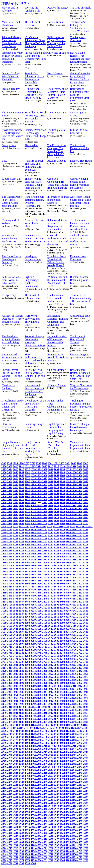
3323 (27, 569)
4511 (45, 806)
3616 (74, 626)
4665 (68, 836)
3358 (56, 575)
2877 (56, 478)
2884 (10, 481)
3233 (27, 550)
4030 (39, 710)
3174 (33, 538)
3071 (51, 517)
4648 (56, 833)
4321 (74, 767)
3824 (62, 668)
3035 (16, 511)
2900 (16, 484)
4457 (80, 794)
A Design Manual (57, 385)
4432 (21, 791)
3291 (16, 562)
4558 (56, 815)
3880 (39, 680)
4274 (62, 758)
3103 (62, 523)
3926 (45, 689)
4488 (86, 800)
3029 (68, 508)
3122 (84, 526)
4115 (9, 728)
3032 (86, 508)
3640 (39, 632)
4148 (27, 734)
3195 (68, 541)
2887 (27, 481)
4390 (39, 782)
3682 (21, 641)
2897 (86, 481)
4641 (16, 833)
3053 (33, 514)
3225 (68, 547)
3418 (56, 587)
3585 (68, 620)
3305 (10, 565)
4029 (33, 710)
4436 (45, 791)
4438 (56, 791)
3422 (80, 587)
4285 (39, 761)
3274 (4, 559)
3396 (16, 584)
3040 (45, 511)
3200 (10, 544)
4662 (51, 836)
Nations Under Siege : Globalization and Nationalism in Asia (58, 405)
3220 (39, 547)
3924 (33, 689)
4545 (68, 812)
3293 (27, 562)
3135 (68, 529)
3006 (21, 505)
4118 (27, 728)
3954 (33, 695)
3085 (45, 520)
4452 (51, 794)
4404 (33, 785)
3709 (4, 647)
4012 (21, 707)
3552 (51, 614)
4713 (85, 845)
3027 (56, 508)
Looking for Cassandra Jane (33, 258)
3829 (4, 671)
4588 (56, 821)
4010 (10, 707)
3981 (16, 701)
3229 (4, 550)
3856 (74, 674)
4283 (27, 761)
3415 (39, 587)
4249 (4, 755)
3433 (56, 590)
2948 (33, 493)
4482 (51, 800)
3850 (39, 674)
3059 (68, 514)
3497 (80, 602)
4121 (44, 728)
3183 (86, 538)
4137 (51, 731)
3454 (4, 596)
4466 (45, 797)
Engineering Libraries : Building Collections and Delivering (58, 320)
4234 (4, 752)
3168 (86, 535)
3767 (80, 656)
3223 (56, 547)
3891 (16, 683)
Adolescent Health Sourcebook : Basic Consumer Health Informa (80, 201)
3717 (50, 647)
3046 (80, 511)
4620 (68, 827)
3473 (27, 599)
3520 (39, 608)
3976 (74, 698)
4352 (80, 773)
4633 (56, 830)
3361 (74, 575)
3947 (80, 692)
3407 (80, 584)
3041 (51, 511)
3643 (56, 632)
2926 (80, 487)
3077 (86, 517)
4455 (68, 794)
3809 (62, 665)
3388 (56, 581)
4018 (56, 707)
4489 (4, 803)
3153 (86, 532)
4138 (56, 731)
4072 (21, 719)
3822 (51, 668)
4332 (51, 770)
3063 (4, 517)
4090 (39, 722)
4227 (51, 749)
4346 (45, 773)
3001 (80, 502)
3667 (21, 638)
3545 (10, 614)
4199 (62, 743)
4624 (4, 830)
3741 (16, 653)
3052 (27, 514)
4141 (74, 731)
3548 (27, 614)
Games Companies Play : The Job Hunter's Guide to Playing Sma (80, 78)
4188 (86, 740)
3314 (62, 565)
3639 (33, 632)
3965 (10, 698)
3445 (39, 593)
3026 (51, 508)
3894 (33, 683)
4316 (45, 767)
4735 (39, 851)
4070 (10, 719)
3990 (68, 701)
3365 (10, 578)
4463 (27, 797)
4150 (39, 734)
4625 (10, 830)
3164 (62, 535)
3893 (27, 683)
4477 (21, 800)
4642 (21, 833)
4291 (74, 761)
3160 (39, 535)
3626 (45, 629)
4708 (56, 845)
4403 (27, 785)
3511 (74, 605)
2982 (56, 499)
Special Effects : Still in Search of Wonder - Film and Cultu (12, 374)
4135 (39, 731)
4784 (62, 860)
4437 (51, 791)
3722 (80, 647)
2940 (74, 490)
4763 (27, 857)
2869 (10, 478)
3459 (33, 596)
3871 (74, 677)
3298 (56, 562)
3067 (27, 517)
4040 (10, 713)
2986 (80, 499)
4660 (39, 836)
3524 (62, 608)
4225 (39, 749)
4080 (68, 719)
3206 (45, 544)
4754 (62, 854)
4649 (62, 833)
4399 (4, 785)
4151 (45, 734)
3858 (86, 674)
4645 (39, 833)
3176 (45, 538)
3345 (68, 572)
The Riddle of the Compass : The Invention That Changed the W (57, 150)
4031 (45, 710)
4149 (33, 734)
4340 (10, 773)
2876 (51, 478)
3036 (21, 511)
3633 (86, 629)
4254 (33, 755)
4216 (74, 746)
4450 (39, 794)
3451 (74, 593)
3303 (86, 562)
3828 (86, 668)
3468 (86, 596)
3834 (33, 671)
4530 (68, 809)
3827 (80, 668)
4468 (56, 797)
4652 (80, 833)
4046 (45, 713)
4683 (86, 839)
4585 (39, 821)
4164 (33, 737)
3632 (80, 629)
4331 (45, 770)
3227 (80, 547)
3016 (80, 505)
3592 (21, 623)
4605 (68, 824)
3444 (33, 593)
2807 (85, 463)
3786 (16, 662)
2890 (45, 481)
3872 (80, 677)
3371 (45, 578)
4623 (85, 827)
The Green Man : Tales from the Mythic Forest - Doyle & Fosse (57, 299)
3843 (86, 671)
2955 (74, 493)
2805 (74, 463)
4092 (51, 722)
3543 (86, 611)
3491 (45, 602)
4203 (86, 743)
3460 (39, 596)
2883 (4, 481)
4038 (86, 710)
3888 (86, 680)
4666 (74, 836)
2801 (50, 463)
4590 (68, 821)
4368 (86, 776)
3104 (68, 523)
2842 (27, 472)
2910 (74, 484)
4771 (74, 857)
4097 (80, 722)
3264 (33, 556)
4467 (51, 797)
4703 (27, 845)
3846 (16, 674)
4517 (80, 806)
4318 (56, 767)
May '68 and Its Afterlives (10, 9)
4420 (39, 788)
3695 (10, 644)
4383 (86, 779)
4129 (4, 731)
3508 (56, 605)
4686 (16, 842)
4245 (68, 752)
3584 (62, 620)
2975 (16, 499)
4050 (68, 713)
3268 (56, 556)
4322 (80, 767)
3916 (74, 686)
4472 (80, 797)
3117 (55, 526)
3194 (62, 541)
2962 (27, 496)
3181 (74, 538)
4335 (68, 770)
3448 (56, 593)
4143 (86, 731)
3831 (16, 671)
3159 (33, 535)
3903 (86, 683)
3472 (21, 599)
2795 (15, 463)
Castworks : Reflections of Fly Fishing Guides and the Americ (58, 240)
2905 (45, 484)
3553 (56, 614)
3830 (10, 671)
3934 (4, 692)
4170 (68, 737)
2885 (16, 481)
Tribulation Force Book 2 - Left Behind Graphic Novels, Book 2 (57, 261)
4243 (56, 752)
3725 (10, 650)
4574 (62, 818)
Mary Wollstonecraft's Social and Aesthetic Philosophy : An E (36, 359)
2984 (68, 499)
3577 (21, 620)
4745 (10, 854)
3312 (50, 565)
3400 (39, 584)
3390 (68, 581)
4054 (4, 716)
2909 (68, 484)
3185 (10, 541)
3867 (51, 677)
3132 (51, 529)
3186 (16, 541)
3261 (16, 556)
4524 (33, 809)
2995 (45, 502)
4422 (51, 788)
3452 (80, 593)
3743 (27, 653)
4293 (86, 761)
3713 (27, 647)
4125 (67, 728)
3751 (74, 653)
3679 (4, 641)
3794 (62, 662)
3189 (33, 541)
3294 (33, 562)
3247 (21, 553)
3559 (4, 617)
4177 (21, 740)
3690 (68, 641)
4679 (62, 839)
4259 (62, 755)
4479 (33, 800)
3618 (85, 626)
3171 (16, 538)
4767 (51, 857)
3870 (68, 677)
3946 (74, 692)
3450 (68, 593)
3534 (33, 611)
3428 (27, 590)
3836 (45, 671)
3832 (21, 671)
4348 (56, 773)
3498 (86, 602)
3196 (74, 541)
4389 (33, 782)
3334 (4, 572)
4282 (21, 761)
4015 (39, 707)
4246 (74, 752)
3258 (86, 553)
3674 (62, 638)
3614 (62, 626)
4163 (27, 737)
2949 (39, 493)
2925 (74, 487)
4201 (74, 743)
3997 (21, 704)
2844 (39, 472)
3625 (39, 629)
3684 (33, 641)
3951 (16, 695)
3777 (51, 659)
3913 (56, 686)
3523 (56, 608)
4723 (56, 848)
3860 (10, 677)
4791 (16, 863)
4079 (62, 719)
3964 (4, 698)
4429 (4, 791)
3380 (10, 581)
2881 (80, 478)
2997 (56, 502)
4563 (86, 815)
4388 (27, 782)
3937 (21, 692)
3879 (33, 680)
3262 (21, 556)
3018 (4, 508)
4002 (51, 704)
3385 (39, 581)
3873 (86, 677)
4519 (4, 809)
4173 (86, 737)
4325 (10, 770)
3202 (21, 544)
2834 (68, 469)
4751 (45, 854)
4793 (27, 863)
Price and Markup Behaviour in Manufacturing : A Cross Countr (12, 42)
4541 (45, 812)
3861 (16, 677)
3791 (45, 662)
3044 (68, 511)
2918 (33, 487)
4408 (56, 785)
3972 (51, 698)
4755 (68, 854)
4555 (39, 815)
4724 (62, 848)
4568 (27, 818)
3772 (21, 659)
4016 (45, 707)
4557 (51, 815)
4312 (21, 767)
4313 (27, 767)
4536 (16, 812)
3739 (4, 653)
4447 (21, 794)
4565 (10, 818)
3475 (39, 599)
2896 (80, 481)
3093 (4, 523)
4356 (16, 776)
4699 (4, 845)
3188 (27, 541)
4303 (56, 764)
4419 (33, 788)
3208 (56, 544)
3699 (33, 644)
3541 (74, 611)
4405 (39, 785)
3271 (74, 556)
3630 (68, 629)
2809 (10, 466)
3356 (45, 575)
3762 (51, 656)
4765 (39, 857)
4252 (21, 755)
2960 (16, 496)
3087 (56, 520)
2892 (56, 481)
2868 (4, 478)
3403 (56, 584)
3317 (80, 565)
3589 (4, 623)
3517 (21, 608)
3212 (80, 544)
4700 (10, 845)
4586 (45, 821)
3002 (86, 502)
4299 (33, 764)
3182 (80, 538)
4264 (4, 758)
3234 (33, 550)
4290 (68, 761)
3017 (85, 505)
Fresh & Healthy (11, 89)
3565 (39, 617)
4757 (80, 854)
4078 (56, 719)
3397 (21, 584)
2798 (33, 463)
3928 (56, 689)
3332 (80, 569)
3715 (39, 647)
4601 (45, 824)
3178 (56, 538)
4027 (21, 710)
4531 (74, 809)
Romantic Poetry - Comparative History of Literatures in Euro (35, 341)
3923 (27, 689)
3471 (16, 599)
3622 (21, 629)
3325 (39, 569)
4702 (21, 845)
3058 (62, 514)
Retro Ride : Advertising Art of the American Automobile (34, 78)
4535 (10, 812)
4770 (68, 857)
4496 (45, 803)
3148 (56, 532)
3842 (80, 671)
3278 (27, 559)
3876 (16, 680)
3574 (4, 620)
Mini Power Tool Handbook (11, 23)
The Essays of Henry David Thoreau (78, 339)
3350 (10, 575)
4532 (80, 809)
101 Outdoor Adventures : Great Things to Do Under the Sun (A (35, 42)
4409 (62, 785)
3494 (62, 602)
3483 (86, 599)
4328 (27, 770)
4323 (85, 767)
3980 (10, 701)
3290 (10, 562)
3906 (16, 686)
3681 (16, 641)
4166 (45, 737)
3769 (4, 659)
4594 (4, 824)
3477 (51, 599)
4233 (86, 749)
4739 (62, 851)
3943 (56, 692)
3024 (39, 508)
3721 (74, 647)
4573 (56, 818)
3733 (56, 650)
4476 (16, 800)
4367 (80, 776)
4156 (74, 734)
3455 (10, 596)
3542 (80, 611)
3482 (80, 599)
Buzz (5, 161)
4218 (85, 746)
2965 (45, 496)
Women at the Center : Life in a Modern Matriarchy (35, 239)
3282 (51, 559)
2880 (74, 478)
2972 (86, 496)
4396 (74, 782)
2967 (56, 496)
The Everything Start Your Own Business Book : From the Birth (33, 183)
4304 (62, 764)
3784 (4, 662)
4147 (21, 734)
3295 (39, 562)
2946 (21, 493)
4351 (74, 773)
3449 (62, 593)
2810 (16, 466)
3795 (68, 662)
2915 (16, 487)
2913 (4, 487)
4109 (62, 725)
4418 (27, 788)
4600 (39, 824)
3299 (62, 562)
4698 (86, 842)
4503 (86, 803)
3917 (80, 686)
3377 (80, 578)
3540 (68, 611)
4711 (74, 845)
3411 (15, 587)
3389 (62, 581)
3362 (80, 575)
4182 (51, 740)
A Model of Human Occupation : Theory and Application (13, 319)
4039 (4, 713)
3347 (80, 572)
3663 (86, 635)
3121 (78, 526)
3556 (74, 614)
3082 (27, 520)
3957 (51, 695)
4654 (4, 836)
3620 (10, 629)
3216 (16, 547)
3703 (56, 644)
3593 (27, 623)
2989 (10, 502)
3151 (74, 532)
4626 (16, 830)
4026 (16, 710)
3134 (62, 529)
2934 (39, 490)
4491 (16, 803)
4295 (10, 764)
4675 (39, 839)
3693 (86, 641)
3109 (10, 526)
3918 (85, 686)
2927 (86, 487)
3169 (4, 538)
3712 (21, 647)
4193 (27, 743)
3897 (51, 683)
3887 (80, 680)
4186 (74, 740)
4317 (50, 767)
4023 (85, 707)
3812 (80, 665)
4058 (27, 716)
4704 (33, 845)
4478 (27, 800)
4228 (56, 749)
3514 (4, 608)
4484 (62, 800)
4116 (15, 728)
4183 (56, 740)
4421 (45, 788)
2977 (27, 499)
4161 (16, 737)
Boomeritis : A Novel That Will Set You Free (58, 357)
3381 (16, 581)
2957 (86, 493)
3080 (16, 520)
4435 (39, 791)
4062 (51, 716)
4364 (62, 776)
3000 (74, 502)
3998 (27, 704)
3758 (27, 656)
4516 (74, 806)
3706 (74, 644)
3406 (74, 584)
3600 (68, 623)
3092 (86, 520)
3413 (27, 587)
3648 (86, 632)
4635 (68, 830)
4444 (4, 794)
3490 (39, 602)
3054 (39, 514)
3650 (10, 635)
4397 (80, 782)
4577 (80, 818)
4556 (45, 815)
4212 (50, 746)
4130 (10, 731)
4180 (39, 740)
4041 (16, 713)
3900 (68, 683)
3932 (80, 689)
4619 (62, 827)
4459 (4, 797)
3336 (16, 572)
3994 (4, 704)
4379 (62, 779)
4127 (79, 728)
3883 (56, 680)
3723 (85, 647)
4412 (80, 785)
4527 (51, 809)
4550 (10, 815)
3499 (4, 605)
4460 (10, 797)
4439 (62, 791)
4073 (27, 719)
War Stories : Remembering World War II (9, 239)
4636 (74, 830)
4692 (51, 842)
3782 (80, 659)
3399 (33, 584)
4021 (74, 707)
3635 (10, 632)
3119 (67, 526)
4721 (45, 848)
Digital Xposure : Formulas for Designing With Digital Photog (57, 428)
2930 (16, 490)
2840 (16, 472)
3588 (86, 620)
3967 (21, 698)
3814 (4, 668)
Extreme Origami (79, 354)
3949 (4, 695)
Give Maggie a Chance (78, 114)
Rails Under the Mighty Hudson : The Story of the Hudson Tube (56, 42)
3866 (45, 677)
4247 (80, 752)
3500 (10, 605)
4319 (62, 767)
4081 (74, 719)
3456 (16, 596)
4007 (80, 704)
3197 (80, 541)
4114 (4, 728)
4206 (16, 746)
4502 (80, 803)
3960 (68, 695)
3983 (27, 701)
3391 (74, 581)
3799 (4, 665)
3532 (21, 611)
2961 (21, 496)
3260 (10, 556)
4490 (10, 803)
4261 (74, 755)
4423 (56, 788)
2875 (45, 478)
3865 (39, 677)
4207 (21, 746)
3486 (16, 602)
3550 (39, 614)
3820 (39, 668)
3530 (10, 611)
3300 (68, 562)
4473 (86, 797)
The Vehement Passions (32, 23)
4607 (80, 824)
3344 (62, 572)
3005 (16, 505)
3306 (16, 565)
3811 (74, 665)
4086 (16, 722)
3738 (86, 650)
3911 (45, 686)
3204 (33, 544)
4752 (51, 854)
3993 (86, 701)
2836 (80, 469)
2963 (33, 496)
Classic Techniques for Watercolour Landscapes (80, 427)
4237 (21, 752)
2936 (51, 490)
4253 (27, 755)
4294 (4, 764)
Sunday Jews (9, 145)
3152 (80, 532)
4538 (27, 812)
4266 (16, 758)
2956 (80, 493)
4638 (86, 830)
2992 (27, 502)
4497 (51, 803)
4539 (33, 812)
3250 (39, 553)
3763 (56, 656)
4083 (86, 719)
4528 (56, 809)
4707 (51, 845)
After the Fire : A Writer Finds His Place (34, 223)
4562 (80, 815)
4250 (10, 755)
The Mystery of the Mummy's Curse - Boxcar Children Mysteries (58, 93)
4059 (33, 716)
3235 (39, 550)
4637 (80, 830)
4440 (68, 791)
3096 (21, 523)
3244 (4, 553)
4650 (68, 833)
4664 (62, 836)
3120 (72, 526)
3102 (56, 523)
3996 (16, 704)
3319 (4, 569)
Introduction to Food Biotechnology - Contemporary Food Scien (36, 57)
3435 (68, 590)
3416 (45, 587)
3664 (4, 638)
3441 (16, 593)
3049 (10, 514)
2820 (74, 466)
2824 (10, 469)
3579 (33, 620)
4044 (33, 713)
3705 (68, 644)
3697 (21, 644)
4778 (27, 860)
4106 (45, 725)
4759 (4, 857)
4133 (27, 731)
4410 (68, 785)
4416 (16, 788)
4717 (21, 848)
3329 (62, 569)
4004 (62, 704)
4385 (10, 782)
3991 (74, 701)
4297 (21, 764)
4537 (21, 812)
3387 (51, 581)
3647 (80, 632)
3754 (4, 656)
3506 (45, 605)
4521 (16, 809)
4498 (56, 803)
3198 (86, 541)
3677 (80, 638)
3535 (39, 611)
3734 (62, 650)
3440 (10, 593)
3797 (80, 662)
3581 (45, 620)
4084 (4, 722)
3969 (33, 698)
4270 (39, 758)
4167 (51, 737)
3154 (4, 535)
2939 (68, 490)
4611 (15, 827)
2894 (68, 481)
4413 (85, 785)
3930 (68, 689)
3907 (21, 686)
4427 (80, 788)
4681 (74, 839)
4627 (21, 830)
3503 (27, 605)
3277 (21, 559)
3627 (51, 629)
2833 (62, 469)
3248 (27, 553)
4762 (21, 857)
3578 (27, 620)
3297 (51, 562)
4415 (10, 788)
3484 (4, 602)
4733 (27, 851)
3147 (51, 532)
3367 (21, 578)
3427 (21, 590)
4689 (33, 842)
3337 (21, 572)
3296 (45, 562)
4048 (56, 713)
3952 (21, 695)
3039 (39, 511)
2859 (39, 475)
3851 (45, 674)
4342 (21, 773)
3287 (80, 559)
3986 (45, 701)
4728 (86, 848)
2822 (85, 466)
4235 (10, 752)
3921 (16, 689)
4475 (10, 800)
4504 (4, 806)
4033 (56, 710)
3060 (74, 514)
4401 (16, 785)
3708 (86, 644)
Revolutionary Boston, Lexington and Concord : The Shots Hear (80, 374)
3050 (16, 514)
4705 (39, 845)
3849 (33, 674)
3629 (62, 629)
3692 (80, 641)
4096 (74, 722)
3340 (39, 572)
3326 (45, 569)
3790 (39, 662)
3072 (56, 517)
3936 (16, 692)
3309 (33, 565)
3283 (56, 559)
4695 (68, 842)
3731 (45, 650)
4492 (21, 803)
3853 (56, 674)
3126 (16, 529)
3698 (27, 644)
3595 (39, 623)
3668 (27, 638)
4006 (74, 704)
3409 (4, 587)
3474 (33, 599)
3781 (74, 659)
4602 (51, 824)
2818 (62, 466)
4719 (33, 848)
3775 (39, 659)
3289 (4, 562)
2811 (21, 466)
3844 (4, 674)
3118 (61, 526)
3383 (27, 581)
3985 (39, 701)
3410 (10, 587)
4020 (68, 707)
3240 (68, 550)
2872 (27, 478)
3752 (80, 653)
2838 (4, 472)
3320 (10, 569)
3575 (10, 620)
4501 (74, 803)
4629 (33, 830)
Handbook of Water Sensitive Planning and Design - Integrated (12, 57)
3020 (16, 508)
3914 (62, 686)
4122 (50, 728)
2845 (45, 472)
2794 (9, 463)
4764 (33, 857)
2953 (62, 493)
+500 (33, 863)
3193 (56, 541)
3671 (45, 638)
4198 (56, 743)
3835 (39, 671)
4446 (16, 794)
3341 (45, 572)
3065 (16, 517)
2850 (74, 472)
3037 (27, 511)
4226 (45, 749)
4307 (80, 764)
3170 (10, 538)
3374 (62, 578)
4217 (80, 746)
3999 (33, 704)
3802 (21, 665)
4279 (4, 761)
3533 (27, 611)
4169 (62, 737)
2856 (21, 475)
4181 (45, 740)
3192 (51, 541)
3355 (39, 575)
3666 (16, 638)
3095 (16, 523)
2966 (51, 496)
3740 (10, 653)
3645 (68, 632)
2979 (39, 499)
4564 (4, 818)
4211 (45, 746)
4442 (80, 791)
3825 (68, 668)
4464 (33, 797)
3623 (27, 629)
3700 (39, 644)
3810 (68, 665)
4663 (56, 836)
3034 (10, 511)
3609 (33, 626)
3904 (4, 686)
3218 (27, 547)
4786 (74, 860)
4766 (45, 857)
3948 (86, 692)
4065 (68, 716)
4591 (74, 821)
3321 (16, 569)
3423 (85, 587)
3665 (10, 638)
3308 (27, 565)
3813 (85, 665)
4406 (45, 785)
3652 (21, 635)
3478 (56, 599)
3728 (27, 650)
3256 (74, 553)
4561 (74, 815)
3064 (10, 517)
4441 (74, 791)
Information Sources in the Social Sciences (58, 200)
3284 (62, 559)
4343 (27, 773)
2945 (16, 493)
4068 (86, 716)
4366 (74, 776)
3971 (45, 698)
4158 (86, 734)
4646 (45, 833)
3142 (21, 532)
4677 (51, 839)
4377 (51, 779)
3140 (10, 532)
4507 (21, 806)
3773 (27, 659)
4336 (74, 770)
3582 (51, 620)
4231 (74, 749)
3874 (4, 680)
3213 (85, 544)
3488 (27, 602)
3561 (16, 617)
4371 (16, 779)
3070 (45, 517)
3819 (33, 668)
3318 (85, 565)
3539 (62, 611)
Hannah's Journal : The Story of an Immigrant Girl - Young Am (34, 165)
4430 (10, 791)
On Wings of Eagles (58, 53)
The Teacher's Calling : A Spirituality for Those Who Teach (80, 26)
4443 (86, 791)
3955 (39, 695)
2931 (21, 490)
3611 (45, 626)
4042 (21, 713)
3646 (74, 632)
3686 (45, 641)
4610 (10, 827)
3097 (27, 523)
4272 (51, 758)
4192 (21, 743)
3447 (51, 593)
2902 (27, 484)
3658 (56, 635)
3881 (45, 680)
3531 (16, 611)
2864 (68, 475)
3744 (33, 653)
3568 (56, 617)
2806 (79, 463)
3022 (27, 508)
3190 (39, 541)
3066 (21, 517)
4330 (39, 770)
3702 (51, 644)
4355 (10, 776)
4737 (51, 851)
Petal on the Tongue (58, 8)
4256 (45, 755)
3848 (27, 674)
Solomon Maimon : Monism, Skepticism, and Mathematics (58, 225)
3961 (74, 695)
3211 (74, 544)
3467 (80, 596)
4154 (62, 734)
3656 (45, 635)
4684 (4, 842)
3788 (27, 662)
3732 (51, 650)
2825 (16, 469)
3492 (51, 602)
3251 (45, 553)
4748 (27, 854)
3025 (45, 508)
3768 (86, 656)
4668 (86, 836)
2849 (68, 472)
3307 (21, 565)
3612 (50, 626)
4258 (56, 755)
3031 (80, 508)
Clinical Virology (57, 370)
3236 (45, 550)
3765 (68, 656)
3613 (56, 626)
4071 (16, 719)
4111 (74, 725)
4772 (80, 857)
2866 (80, 475)
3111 (21, 526)
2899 (10, 484)
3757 (21, 656)
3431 (45, 590)
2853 (4, 475)
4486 (74, 800)
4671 (16, 839)
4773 (86, 857)
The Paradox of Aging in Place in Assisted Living (11, 339)
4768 (56, 857)
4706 (45, 845)
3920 (10, 689)
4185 (68, 740)
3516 (16, 608)
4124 (61, 728)
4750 (39, 854)
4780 (39, 860)
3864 (33, 677)
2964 (39, 496)
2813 (33, 466)
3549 (33, 614)
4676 (45, 839)
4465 (39, 797)
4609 (4, 827)
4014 (33, 707)
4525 (39, 809)
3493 (56, 602)
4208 (27, 746)
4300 (39, 764)
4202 (80, 743)
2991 (21, 502)
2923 (62, 487)
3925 (39, 689)
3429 (33, 590)
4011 (15, 707)
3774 (33, 659)
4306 (74, 764)
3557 (80, 614)
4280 (10, 761)
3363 (86, 575)
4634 (62, 830)
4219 (4, 749)
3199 (4, 544)
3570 (68, 617)
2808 (4, 466)
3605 (10, 626)
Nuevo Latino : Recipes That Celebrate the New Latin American (80, 57)
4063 (56, 716)
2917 (27, 487)
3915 (68, 686)
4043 (27, 713)
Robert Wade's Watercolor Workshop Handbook (55, 447)
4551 (16, 815)
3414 (33, 587)
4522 (21, 809)
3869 (62, 677)
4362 (51, 776)
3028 (62, 508)
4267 (21, 758)
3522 (51, 608)
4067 (80, 716)
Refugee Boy (9, 295)
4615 (39, 827)
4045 (39, 713)
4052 (80, 713)
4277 (80, 758)
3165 (68, 535)
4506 (16, 806)
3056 (51, 514)
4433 (27, 791)
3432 (51, 590)
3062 (86, 514)
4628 (27, 830)
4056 (16, 716)
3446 (45, 593)
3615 (68, 626)
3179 (62, 538)
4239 (33, 752)
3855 (68, 674)
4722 (51, 848)
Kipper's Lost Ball (12, 179)
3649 (4, 635)
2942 (86, 490)
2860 (45, 475)
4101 (16, 725)
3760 (39, 656)
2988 (4, 502)
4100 (10, 725)
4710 (68, 845)
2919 (39, 487)
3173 (27, 538)
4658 (27, 836)
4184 (62, 740)
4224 (33, 749)
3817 (21, 668)
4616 (45, 827)
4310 (10, 767)
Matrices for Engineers (8, 387)
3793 (56, 662)
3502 (21, 605)
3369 (33, 578)
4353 (86, 773)
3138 (86, 529)
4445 (10, 794)
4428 (86, 788)
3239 (62, 550)
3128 (27, 529)
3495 (68, 602)
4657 (21, 836)
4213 (56, 746)
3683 (27, 641)
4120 (38, 728)
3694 (4, 644)
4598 (27, 824)
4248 (86, 752)
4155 (68, 734)
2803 (62, 463)
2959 (10, 496)
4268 (27, 758)
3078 (4, 520)
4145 (10, 734)
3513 (85, 605)
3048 (4, 514)
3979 (4, 701)
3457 (21, 596)
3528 (86, 608)
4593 (86, 821)
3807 (51, 665)
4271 (45, 758)
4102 (21, 725)
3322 (21, 569)
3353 (27, 575)
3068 (33, 517)
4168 (56, 737)
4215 (68, 746)
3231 (16, 550)
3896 (45, 683)
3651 (16, 635)
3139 (4, 532)
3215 (10, 547)
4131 (16, 731)
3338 (27, 572)
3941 (45, 692)
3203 (27, 544)
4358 (27, 776)
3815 (10, 668)
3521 (45, 608)
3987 (51, 701)
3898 (56, 683)
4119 (32, 728)
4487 (80, 800)
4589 (62, 821)
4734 (33, 851)
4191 (16, 743)
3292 (21, 562)
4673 (27, 839)
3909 (33, 686)
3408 (86, 584)
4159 (4, 737)
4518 (85, 806)
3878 (27, 680)
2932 (27, 490)
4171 (74, 737)
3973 (56, 698)
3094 (10, 523)
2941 (80, 490)
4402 (21, 785)
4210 (39, 746)
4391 (45, 782)
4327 (21, 770)
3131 (45, 529)
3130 (39, 529)
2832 (56, 469)
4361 (45, 776)
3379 (4, 581)
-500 (4, 463)
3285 (68, 559)
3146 (45, 532)
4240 (39, 752)
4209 (33, 746)
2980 (45, 499)
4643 (27, 833)
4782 (51, 860)
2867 (86, 475)
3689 (62, 641)
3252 (51, 553)
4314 (33, 767)
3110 (15, 526)
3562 (21, 617)
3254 (62, 553)
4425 (68, 788)
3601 (74, 623)
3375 (68, 578)
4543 (56, 812)
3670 (39, 638)
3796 (74, 662)
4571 (45, 818)
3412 (21, 587)
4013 (27, 707)
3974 (62, 698)
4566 (16, 818)
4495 (39, 803)
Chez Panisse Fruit (80, 316)
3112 (27, 526)
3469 (4, 599)
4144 (4, 734)
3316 (74, 565)
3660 (68, 635)
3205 (39, 544)
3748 (56, 653)
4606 (74, 824)
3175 (39, 538)
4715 (10, 848)
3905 (10, 686)
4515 (68, 806)
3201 (16, 544)
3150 (68, 532)
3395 (10, 584)
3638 (27, 632)
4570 (39, 818)
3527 (80, 608)
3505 (39, 605)
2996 (51, 502)
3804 (33, 665)
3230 (10, 550)
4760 (10, 857)
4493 (27, 803)
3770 (10, 659)
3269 (62, 556)
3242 (80, 550)
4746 (16, 854)
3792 (51, 662)
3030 (74, 508)
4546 (74, 812)
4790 (10, 863)
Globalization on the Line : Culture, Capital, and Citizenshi (13, 405)
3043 (62, 511)
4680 (68, 839)
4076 (45, 719)
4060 (39, 716)
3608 (27, 626)
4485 (68, 800)
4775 (10, 860)
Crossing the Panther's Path (32, 9)
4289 (62, 761)
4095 (68, 722)
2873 (33, 478)
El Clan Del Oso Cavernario (79, 131)
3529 (4, 611)
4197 (51, 743)
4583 (27, 821)
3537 (51, 611)
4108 (56, 725)
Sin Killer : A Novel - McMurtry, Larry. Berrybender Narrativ (35, 117)
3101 (51, 523)
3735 (68, 650)
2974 (10, 499)
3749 (62, 653)
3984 (33, 701)
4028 (27, 710)
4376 (45, 779)
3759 (33, 656)
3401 (45, 584)
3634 (4, 632)
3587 (80, 620)
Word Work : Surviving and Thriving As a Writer (32, 320)
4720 (39, 848)
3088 (62, 520)
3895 (39, 683)
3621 (16, 629)
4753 (56, 854)
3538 (56, 611)
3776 (45, 659)
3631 (74, 629)
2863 (62, 475)
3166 (74, 535)
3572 (80, 617)
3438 (86, 590)
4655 (10, 836)
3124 (4, 529)
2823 (4, 469)
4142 (80, 731)
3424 (4, 590)
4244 (62, 752)
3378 (86, 578)
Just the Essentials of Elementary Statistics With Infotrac (57, 341)
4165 (39, 737)
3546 (16, 614)
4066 (74, 716)
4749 (33, 854)
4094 (62, 722)
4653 (86, 833)
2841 (21, 472)
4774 (4, 860)
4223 (27, 749)
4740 (68, 851)
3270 (68, 556)
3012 (56, 505)
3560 (10, 617)
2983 (62, 499)
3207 (51, 544)
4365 (68, 776)
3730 (39, 650)
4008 (86, 704)
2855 (16, 475)
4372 (21, 779)
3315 (68, 565)
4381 (74, 779)
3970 (39, 698)
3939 (33, 692)
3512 (80, 605)
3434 (62, 590)
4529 (62, 809)
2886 (21, 481)
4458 (86, 794)
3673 (56, 638)
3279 (33, 559)
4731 (16, 851)
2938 (62, 490)
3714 (33, 647)
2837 (86, 469)
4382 (80, 779)
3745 (39, 653)
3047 (86, 511)
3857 (80, 674)
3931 (74, 689)
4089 (33, 722)
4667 (80, 836)
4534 (4, 812)
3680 (10, 641)
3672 (51, 638)
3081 (21, 520)
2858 (33, 475)
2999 (68, 502)
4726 (74, 848)
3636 (16, 632)
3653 (27, 635)
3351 (16, 575)
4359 (33, 776)
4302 (51, 764)
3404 (62, 584)
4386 (16, 782)
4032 (51, 710)
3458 (27, 596)
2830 (45, 469)
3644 (62, 632)
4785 (68, 860)
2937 (56, 490)
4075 (39, 719)
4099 (4, 725)
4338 (86, 770)
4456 (74, 794)
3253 (56, 553)
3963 (86, 695)
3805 (39, 665)
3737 (80, 650)
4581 (16, 821)
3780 (68, 659)
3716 (45, 647)
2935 (45, 490)
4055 (10, 716)
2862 (56, 475)
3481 (74, 599)
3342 (51, 572)
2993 (33, 502)
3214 (4, 547)
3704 (62, 644)
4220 (10, 749)
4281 (16, 761)
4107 (51, 725)
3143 (27, 532)
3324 (33, 569)
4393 (56, 782)
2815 (45, 466)
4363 (56, 776)
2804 (68, 463)
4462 (21, 797)
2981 (51, 499)
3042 (56, 511)
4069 (4, 719)
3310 (39, 565)
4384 (4, 782)
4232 (80, 749)
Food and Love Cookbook (78, 258)
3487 (21, 602)
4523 (27, 809)
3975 (68, 698)
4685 (10, 842)
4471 (74, 797)
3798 (86, 662)
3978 (86, 698)
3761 (45, 656)
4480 (39, 800)
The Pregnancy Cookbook (78, 39)
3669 (33, 638)
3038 (33, 511)
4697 (80, 842)
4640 (10, 833)
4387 (21, 782)
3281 (45, 559)
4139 (62, 731)
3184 (4, 541)
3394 (4, 584)
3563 (27, 617)
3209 (62, 544)
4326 (16, 770)
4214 (62, 746)
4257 (51, 755)
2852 (86, 472)
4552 (21, 815)
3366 (16, 578)
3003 (4, 505)
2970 (74, 496)
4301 (45, 764)
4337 (80, 770)
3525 (68, 608)
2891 (51, 481)
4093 (56, 722)
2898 (4, 484)
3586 (74, 620)
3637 (21, 632)
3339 (33, 572)
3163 (56, 535)
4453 (56, 794)
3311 (45, 565)
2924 (68, 487)
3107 (86, 523)
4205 (10, 746)
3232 (21, 550)
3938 (27, 692)
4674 (33, 839)
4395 (68, 782)
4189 (4, 743)
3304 (4, 565)
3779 (62, 659)
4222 (21, 749)
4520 (10, 809)
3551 (45, 614)
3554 (62, 614)
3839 (62, 671)
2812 (27, 466)
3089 (68, 520)
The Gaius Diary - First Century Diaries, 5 (11, 259)
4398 (86, 782)
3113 (32, 526)
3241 (74, 550)
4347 (51, 773)
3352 (21, 575)
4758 (86, 854)
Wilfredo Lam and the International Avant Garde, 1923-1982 (58, 281)
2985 (74, 499)
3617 (80, 626)
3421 (74, 587)
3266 (45, 556)
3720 (68, 647)
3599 (62, 623)
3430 (39, 590)
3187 (21, 541)
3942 (51, 692)
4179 (33, 740)
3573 (86, 617)
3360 (68, 575)
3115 (44, 526)
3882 (51, 680)
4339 (4, 773)
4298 (27, 764)
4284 (33, 761)
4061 (45, 716)
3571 (74, 617)
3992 (80, 701)
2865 (74, 475)
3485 (10, 602)
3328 (56, 569)
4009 (4, 707)
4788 (86, 860)
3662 (80, 635)
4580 (10, 821)
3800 (10, 665)
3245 (10, 553)
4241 (45, 752)
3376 (74, 578)
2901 (21, 484)
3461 (45, 596)
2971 (80, 496)
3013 (62, 505)
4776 (16, 860)
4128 (85, 728)
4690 (39, 842)
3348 (86, 572)
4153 (56, 734)
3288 (86, 559)
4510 (39, 806)
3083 (33, 520)
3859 (4, 677)
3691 (74, 641)
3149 (62, 532)
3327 (51, 569)
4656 (16, 836)
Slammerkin (31, 145)
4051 (74, 713)
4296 (16, 764)
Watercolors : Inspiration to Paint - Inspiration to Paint (81, 445)
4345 (39, 773)
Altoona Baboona (57, 161)
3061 (80, 514)
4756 (74, 854)
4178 (27, 740)
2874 (39, 478)
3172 (21, 538)
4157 (80, 734)
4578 (86, 818)
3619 (4, 629)
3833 (27, 671)
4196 (45, 743)
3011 (51, 505)
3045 (74, 511)
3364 (4, 578)
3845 (10, 674)
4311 (15, 767)
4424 (62, 788)
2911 (80, 484)
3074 (68, 517)
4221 (16, 749)
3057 (56, 514)
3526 (74, 608)
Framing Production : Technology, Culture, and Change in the (36, 134)
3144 (33, 532)
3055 (45, 514)
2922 (56, 487)
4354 (4, 776)
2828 (33, 469)
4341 (16, 773)
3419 (62, 587)
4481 (45, 800)
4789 (4, 863)
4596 (16, 824)
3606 (16, 626)
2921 (51, 487)
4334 (62, 770)
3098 (33, 523)
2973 (4, 499)
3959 (62, 695)
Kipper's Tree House (81, 161)
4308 (86, 764)
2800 (44, 463)
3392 (80, 581)
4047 (51, 713)
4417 (21, 788)
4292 (80, 761)
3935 (10, 692)
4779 (33, 860)
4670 (10, 839)
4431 (16, 791)
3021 (21, 508)
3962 (80, 695)
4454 (62, 794)
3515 (10, 608)
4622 (80, 827)
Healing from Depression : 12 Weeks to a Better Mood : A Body (34, 93)
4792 (21, 863)
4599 (33, 824)
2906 (51, 484)
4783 (56, 860)
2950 (45, 493)
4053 (86, 713)
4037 (80, 710)
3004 (10, 505)
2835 (74, 469)
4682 (80, 839)
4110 (68, 725)
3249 (33, 553)
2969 (68, 496)
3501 (16, 605)
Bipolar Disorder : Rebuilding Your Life (80, 280)
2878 (62, 478)
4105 (39, 725)
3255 (68, 553)
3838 (56, 671)
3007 (27, 505)
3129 (33, 529)
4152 (51, 734)
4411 (74, 785)
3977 (80, 698)
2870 (16, 478)
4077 (51, 719)
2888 (33, 481)
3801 (16, 665)
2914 (10, 487)
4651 (74, 833)
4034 (62, 710)
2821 (80, 466)
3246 (16, 553)
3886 (74, 680)
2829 (39, 469)
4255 (39, 755)
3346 (74, 572)
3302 (80, 562)
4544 (62, 812)
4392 (51, 782)
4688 (27, 842)
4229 (62, 749)
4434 (33, 791)
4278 (86, 758)
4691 (45, 842)
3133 (56, 529)
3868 (56, 677)
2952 (56, 493)
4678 (56, 839)
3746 (45, 653)
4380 (68, 779)
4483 (56, 800)
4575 (68, 818)
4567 (21, 818)
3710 (10, 647)
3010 (45, 505)
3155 (10, 535)
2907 (56, 484)
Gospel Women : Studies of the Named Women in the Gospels (80, 183)
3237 (51, 550)
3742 (21, 653)
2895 (74, 481)
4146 (16, 734)
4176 (16, 740)
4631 (45, 830)
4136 (45, 731)
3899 (62, 683)
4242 (51, 752)
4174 (4, 740)
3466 (74, 596)
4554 (33, 815)
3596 (45, 623)
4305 (68, 764)
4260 (68, 755)
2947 (27, 493)
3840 (68, 671)
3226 (74, 547)
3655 (39, 635)
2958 (4, 496)
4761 (16, 857)
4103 (27, 725)
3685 (39, 641)
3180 (68, 538)
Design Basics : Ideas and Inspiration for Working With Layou (33, 448)
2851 (80, 472)
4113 (85, 725)
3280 (39, 559)
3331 (74, 569)
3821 (45, 668)
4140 (68, 731)
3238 (56, 550)
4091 (45, 722)
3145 (39, 532)
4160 (10, 737)
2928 (4, 490)
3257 (80, 553)
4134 (33, 731)
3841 (74, 671)
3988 (56, 701)
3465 (68, 596)
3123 (90, 526)
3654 (33, 635)
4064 (62, 716)
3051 (21, 514)
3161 (45, 535)
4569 (33, 818)
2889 (39, 481)
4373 (27, 779)
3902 (80, 683)
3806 (45, 665)
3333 (86, 569)
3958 (56, 695)
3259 (4, 556)
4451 (45, 794)
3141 (16, 532)
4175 (10, 740)
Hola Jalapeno (55, 73)
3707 (80, 644)
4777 (21, 860)
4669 (4, 839)
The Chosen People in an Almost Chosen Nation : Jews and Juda (12, 201)
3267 (51, 556)
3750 (68, 653)
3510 (68, 605)
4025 (10, 710)
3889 (4, 683)
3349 (4, 575)
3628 (56, 629)
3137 (80, 529)
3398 (27, 584)
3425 (10, 590)
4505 (10, 806)
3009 (39, 505)
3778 (56, 659)
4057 (21, 716)
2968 (62, 496)
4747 (21, 854)
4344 (33, 773)
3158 (27, 535)
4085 (10, 722)
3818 (27, 668)
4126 (73, 728)
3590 (10, 623)
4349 (62, 773)
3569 (62, 617)
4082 (80, 719)
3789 (33, 662)
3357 (51, 575)
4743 (86, 851)
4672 (21, 839)
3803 (27, 665)
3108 (4, 526)
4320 (68, 767)
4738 (56, 851)
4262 (80, 755)
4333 (56, 770)
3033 (4, 511)
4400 (10, 785)
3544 (4, 614)
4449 (33, 794)
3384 (33, 581)
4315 (39, 767)
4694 (62, 842)
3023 (33, 508)
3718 (56, 647)
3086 (51, 520)
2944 (10, 493)
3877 (21, 680)
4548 (86, 812)
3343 (56, 572)
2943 (4, 493)
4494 (33, 803)
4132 (21, 731)
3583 (56, 620)
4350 (68, 773)
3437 (80, 590)
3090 (74, 520)
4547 (80, 812)
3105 (74, 523)
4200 (68, 743)
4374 (33, 779)
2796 (21, 463)
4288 (56, 761)
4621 (74, 827)
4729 (4, 851)
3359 (62, 575)
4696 (74, 842)
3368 (27, 578)
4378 (56, 779)
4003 (56, 704)
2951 (51, 493)
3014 (68, 505)
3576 (16, 620)
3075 (74, 517)
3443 (27, 593)
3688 (56, 641)
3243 (86, 550)
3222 (51, 547)
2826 (21, 469)
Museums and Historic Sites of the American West (12, 357)
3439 (4, 593)
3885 (68, 680)
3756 (16, 656)
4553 (27, 815)
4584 (33, 821)
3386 (45, 581)
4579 (4, 821)
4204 (4, 746)
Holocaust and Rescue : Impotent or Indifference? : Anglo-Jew (34, 390)
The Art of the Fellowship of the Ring (79, 148)
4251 (16, 755)
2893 (62, 481)
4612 (21, 827)
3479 (62, 599)
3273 (86, 556)
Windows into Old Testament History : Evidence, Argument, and (35, 201)
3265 (39, 556)
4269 (33, 758)
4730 (10, 851)
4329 (33, 770)
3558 (86, 614)
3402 (51, 584)
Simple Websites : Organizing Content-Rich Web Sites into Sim (13, 447)
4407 (51, 785)
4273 (56, 758)
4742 (80, 851)
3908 (27, 686)
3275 (10, 559)
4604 (62, 824)
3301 (74, 562)
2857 (27, 475)
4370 (10, 779)
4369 (4, 779)
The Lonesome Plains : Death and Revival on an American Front (80, 225)
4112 (79, 725)
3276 (16, 559)
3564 (33, 617)
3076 (80, 517)
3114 (38, 526)
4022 (80, 707)
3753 (86, 653)
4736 (45, 851)
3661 (74, 635)
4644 (33, 833)
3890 (10, 683)
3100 (45, 523)
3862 (21, 677)
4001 (45, 704)
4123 (56, 728)
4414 (4, 788)
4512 (50, 806)
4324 (4, 770)
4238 (27, 752)
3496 (74, 602)
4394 (62, 782)
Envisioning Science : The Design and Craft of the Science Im (13, 134)
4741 (74, 851)
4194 (33, 743)
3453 (86, 593)
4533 (86, 809)
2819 (68, 466)
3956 (45, 695)
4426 (74, 788)
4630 (39, 830)
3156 (16, 535)
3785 (10, 662)
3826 (74, 668)
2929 (10, 490)
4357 (21, 776)
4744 (4, 854)
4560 (68, 815)
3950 (10, 695)
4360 (39, 776)
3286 (74, 559)
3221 (45, 547)
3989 (62, 701)
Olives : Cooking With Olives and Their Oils (11, 76)
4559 (62, 815)
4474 (4, 800)
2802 (56, 463)
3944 (62, 692)
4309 (4, 767)
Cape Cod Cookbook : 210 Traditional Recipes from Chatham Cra (58, 183)
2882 (86, 478)
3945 (68, 692)
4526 (45, 809)
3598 (56, 623)
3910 (39, 686)
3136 (74, 529)
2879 (68, 478)
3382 (21, 581)
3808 (56, 665)
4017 (50, 707)
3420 (68, 587)
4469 (62, 797)
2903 (33, 484)
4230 (68, 749)
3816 (16, 668)
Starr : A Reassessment (9, 425)
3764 (62, 656)
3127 (21, 529)
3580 (39, 620)
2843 (33, 472)
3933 (86, 689)
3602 (80, 623)
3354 (33, 575)
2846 (51, 472)
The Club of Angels (81, 8)
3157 (21, 535)
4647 (51, 833)
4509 (33, 806)
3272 (80, 556)
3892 (21, 683)
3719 (62, 647)
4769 (62, 857)
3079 (10, 520)
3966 (16, 698)
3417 (50, 587)
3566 (45, 617)
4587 (51, 821)
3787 (21, 662)
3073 (62, 517)
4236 (16, 752)
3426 (16, 590)
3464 (62, 596)
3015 (74, 505)
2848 (62, 472)
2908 (62, 484)
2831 (51, 469)
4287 (51, 761)
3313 (56, 565)
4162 (21, 737)
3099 (39, 523)
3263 (27, 556)
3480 (68, 599)
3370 (39, 578)
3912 (50, 686)
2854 (10, 475)
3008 (33, 505)
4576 (74, 818)
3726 (16, 650)
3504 (33, 605)
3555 (68, 614)
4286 (45, 761)
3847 (21, 674)
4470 (68, 797)
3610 (39, 626)
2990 (16, 502)
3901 (74, 683)
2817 (56, 466)
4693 (56, 842)
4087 (21, 722)
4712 (80, 845)
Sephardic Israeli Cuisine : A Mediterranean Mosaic (79, 240)
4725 (68, 848)
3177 (51, 538)
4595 (10, 824)
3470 (10, 599)
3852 (51, 674)
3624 (33, 629)
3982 (21, 701)
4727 (80, 848)
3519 (33, 608)
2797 (27, 463)
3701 (45, 644)
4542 (51, 812)
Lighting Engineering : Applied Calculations (32, 281)
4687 (21, 842)
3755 (10, 656)
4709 (62, 845)
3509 (62, 605)
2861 (51, 475)
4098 (86, 722)
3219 (33, 547)
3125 (10, 529)
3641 (45, 632)
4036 (74, 710)
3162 (51, 535)
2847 (56, 472)
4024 (4, 710)
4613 (27, 827)
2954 (68, 493)
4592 (80, 821)
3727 (21, 650)
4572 (51, 818)
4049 (62, 713)
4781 (45, 860)
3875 (10, 680)
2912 (85, 484)
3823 (56, 668)
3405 (68, 584)
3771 (16, 659)
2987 (86, 499)
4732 (21, 851)
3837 (51, 671)
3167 (80, 535)
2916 (21, 487)
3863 (27, 677)
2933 (33, 490)
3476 (45, 599)
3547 (21, 614)
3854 (62, 674)
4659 (33, 836)
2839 (10, 472)
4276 (74, 758)
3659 (62, 635)
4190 (10, 743)
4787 (80, 860)
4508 (27, 806)
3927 (51, 689)
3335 (10, 572)
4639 (4, 833)
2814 (39, 466)
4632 (51, 830)
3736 (74, 650)
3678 (86, 638)
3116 (50, 526)
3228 (86, 547)
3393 (86, 581)
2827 (27, 469)
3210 (68, 544)
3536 (45, 611)
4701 (16, 845)
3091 (80, 520)
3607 (21, 626)
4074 (33, 719)
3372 (51, 578)
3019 (10, 508)
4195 (39, 743)
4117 (21, 728)
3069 (39, 517)
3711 (15, 647)
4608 (86, 824)
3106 (80, 523)
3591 (16, 623)
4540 (39, 812)
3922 (21, 689)
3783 (86, 659)
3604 (4, 626)
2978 (33, 499)
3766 (74, 656)
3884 (62, 680)
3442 (21, 593)
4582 (21, 821)
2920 (45, 487)
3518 (27, 608)
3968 (27, 698)
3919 (4, 689)
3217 (21, 547)
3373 (56, 578)
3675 (68, 638)
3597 (51, 623)
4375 (39, 779)
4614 (33, 827)
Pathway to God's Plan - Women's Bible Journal (11, 280)
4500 (68, 803)
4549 (4, 815)
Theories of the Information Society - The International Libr (81, 299)
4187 (80, 740)
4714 (4, 848)
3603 (86, 623)
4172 (80, 737)
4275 (68, 758)
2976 (21, 499)
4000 (39, 704)
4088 (27, 722)
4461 (16, 797)
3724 (4, 650)
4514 (62, 806)
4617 (50, 827)
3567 (51, 617)
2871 (21, 478)
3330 (68, 569)
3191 (45, 541)
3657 (51, 635)
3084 (39, 520)
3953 (27, 695)
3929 (62, 689)
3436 (74, 590)
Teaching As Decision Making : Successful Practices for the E (81, 405)
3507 (51, 605)
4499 (62, 803)
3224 (62, 547)
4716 (16, 848)
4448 (27, 794)
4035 (68, 710)
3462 (51, 596)
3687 (51, 641)
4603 (56, 824)
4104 (33, 725)
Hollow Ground (56, 22)
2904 (39, 484)
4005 (68, 704)
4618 (56, 827)
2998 (62, 502)
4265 (10, 758)
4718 (27, 848)
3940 (39, 692)
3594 (33, 623)
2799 (39, 463)
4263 (86, 755)
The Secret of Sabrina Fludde (33, 296)
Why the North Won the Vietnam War (81, 387)
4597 (21, 824)
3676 (74, 638)
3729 (33, 650)
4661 (45, 836)
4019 (62, 707)
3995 (10, 704)
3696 (16, 644)
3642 (51, 632)
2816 (50, 466)
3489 (33, 602)
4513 (56, 806)
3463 (56, 596)
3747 (51, 653)
